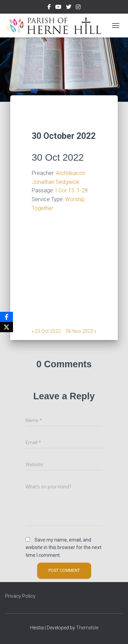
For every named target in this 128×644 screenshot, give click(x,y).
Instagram (78, 8)
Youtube (58, 8)
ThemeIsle (87, 628)
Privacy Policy (20, 596)
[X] (6, 327)
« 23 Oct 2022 (46, 331)
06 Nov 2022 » (81, 331)
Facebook (49, 8)
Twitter (69, 8)
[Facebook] (6, 317)
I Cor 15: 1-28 (72, 190)
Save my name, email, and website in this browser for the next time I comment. (63, 548)
